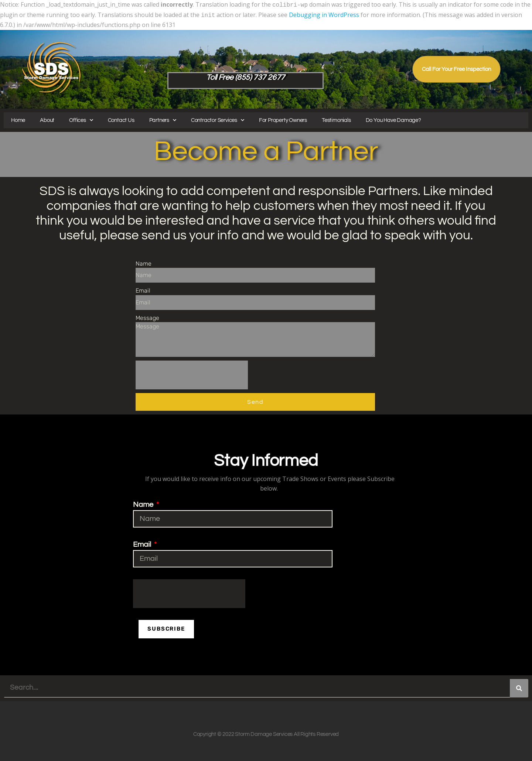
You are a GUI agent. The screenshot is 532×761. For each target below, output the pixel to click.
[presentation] (192, 373)
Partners (163, 119)
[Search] (519, 687)
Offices (81, 119)
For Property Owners (283, 119)
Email (143, 289)
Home (18, 119)
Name (144, 262)
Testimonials (336, 119)
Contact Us (121, 119)
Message (147, 316)
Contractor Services (218, 119)
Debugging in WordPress (324, 14)
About (47, 119)
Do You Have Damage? (393, 119)
